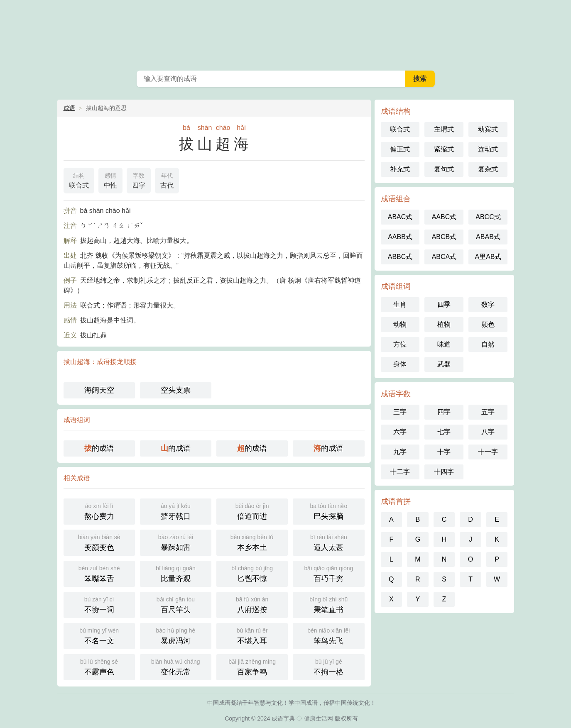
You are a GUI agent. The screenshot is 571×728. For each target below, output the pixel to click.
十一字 (488, 452)
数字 (488, 304)
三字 (400, 412)
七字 (444, 432)
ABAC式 (400, 217)
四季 (444, 304)
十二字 (400, 472)
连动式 (488, 149)
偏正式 (400, 149)
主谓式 (444, 129)
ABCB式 (444, 237)
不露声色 (99, 666)
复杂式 (488, 169)
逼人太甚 (328, 542)
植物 (444, 324)
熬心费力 (99, 511)
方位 (400, 344)
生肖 (400, 304)
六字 (400, 432)
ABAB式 (488, 237)
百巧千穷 (328, 573)
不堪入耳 (252, 635)
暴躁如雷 (176, 542)
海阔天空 (99, 390)
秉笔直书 (328, 604)
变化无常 (176, 666)
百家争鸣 (252, 666)
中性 (110, 180)
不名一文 (99, 635)
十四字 (444, 472)
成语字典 (283, 718)
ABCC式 (488, 217)
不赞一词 (99, 604)
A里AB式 (488, 257)
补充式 (400, 169)
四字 (139, 180)
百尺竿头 (176, 604)
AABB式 (400, 237)
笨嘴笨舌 (99, 573)
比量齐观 (176, 573)
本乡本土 (252, 542)
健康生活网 (319, 718)
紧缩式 (444, 149)
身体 (400, 364)
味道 (444, 344)
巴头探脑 (328, 511)
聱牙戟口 (176, 511)
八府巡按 (252, 604)
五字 (488, 412)
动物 (400, 324)
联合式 (79, 180)
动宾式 (488, 129)
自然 (488, 344)
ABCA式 (444, 257)
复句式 (444, 169)
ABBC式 (400, 257)
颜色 (488, 324)
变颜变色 (99, 542)
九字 (400, 452)
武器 (444, 364)
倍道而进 (252, 511)
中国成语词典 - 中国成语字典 (286, 33)
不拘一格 (328, 666)
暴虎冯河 (176, 635)
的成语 (99, 448)
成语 (69, 108)
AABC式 (444, 217)
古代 (167, 180)
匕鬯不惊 (252, 573)
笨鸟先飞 (328, 635)
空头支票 (176, 390)
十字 (444, 452)
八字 (488, 432)
